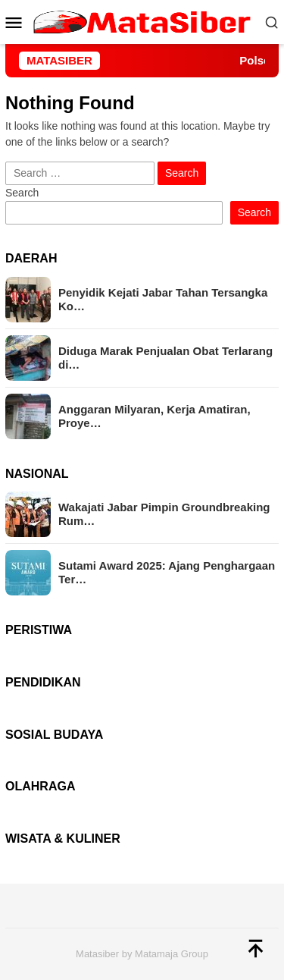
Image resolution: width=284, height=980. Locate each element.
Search (22, 193)
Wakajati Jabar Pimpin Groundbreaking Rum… (164, 514)
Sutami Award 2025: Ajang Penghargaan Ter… (167, 572)
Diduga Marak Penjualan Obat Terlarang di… (165, 358)
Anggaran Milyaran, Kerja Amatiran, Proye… (154, 416)
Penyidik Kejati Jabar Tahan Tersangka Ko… (163, 299)
